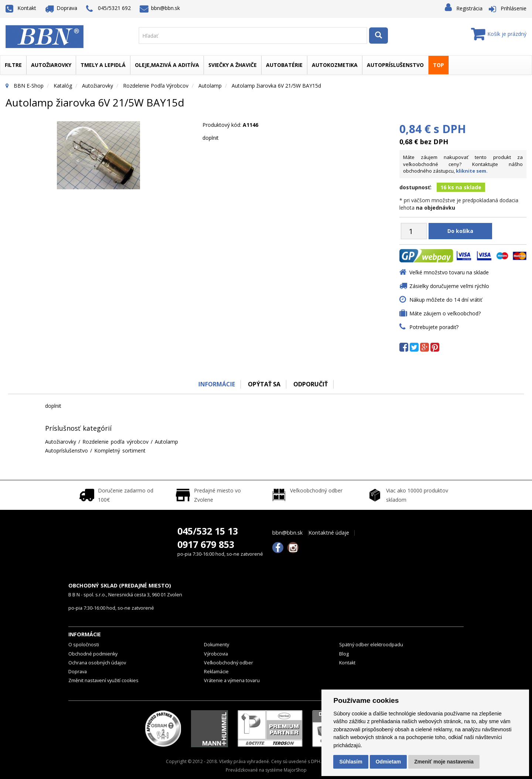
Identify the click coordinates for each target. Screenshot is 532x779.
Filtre (13, 65)
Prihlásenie (514, 8)
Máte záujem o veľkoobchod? (445, 313)
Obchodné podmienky (93, 654)
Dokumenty (216, 645)
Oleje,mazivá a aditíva (167, 65)
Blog (344, 654)
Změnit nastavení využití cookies (103, 680)
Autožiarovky (51, 65)
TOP (439, 65)
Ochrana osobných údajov (97, 663)
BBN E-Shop (29, 86)
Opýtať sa (264, 384)
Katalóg (63, 86)
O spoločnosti (84, 645)
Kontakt (21, 8)
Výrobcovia (216, 654)
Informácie (217, 384)
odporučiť (311, 384)
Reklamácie (216, 672)
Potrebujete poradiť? (434, 327)
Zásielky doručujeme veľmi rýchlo (449, 286)
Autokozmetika (335, 65)
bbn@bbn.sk (160, 8)
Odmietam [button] (388, 762)
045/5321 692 (108, 9)
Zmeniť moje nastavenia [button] (444, 762)
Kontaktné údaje (329, 533)
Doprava (61, 8)
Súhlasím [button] (351, 762)
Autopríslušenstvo (395, 65)
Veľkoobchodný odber (229, 663)
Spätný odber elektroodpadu (371, 645)
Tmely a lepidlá (103, 65)
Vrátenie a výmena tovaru (232, 680)
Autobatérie (284, 65)
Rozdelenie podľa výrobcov (156, 86)
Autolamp (210, 86)
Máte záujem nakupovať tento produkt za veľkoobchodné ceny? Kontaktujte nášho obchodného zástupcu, (463, 164)
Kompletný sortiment (120, 451)
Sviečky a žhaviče (233, 65)
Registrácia (469, 8)
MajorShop (295, 770)
